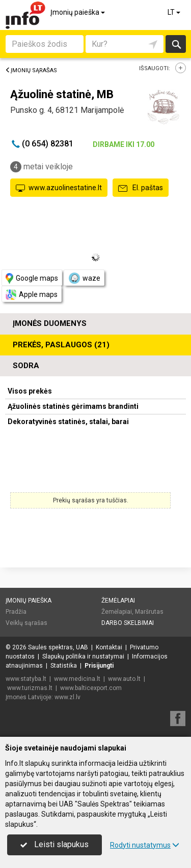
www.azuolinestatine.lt (59, 188)
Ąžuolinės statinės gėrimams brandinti (73, 406)
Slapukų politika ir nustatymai (83, 656)
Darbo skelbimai (128, 623)
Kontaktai (109, 647)
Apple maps (32, 295)
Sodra (26, 366)
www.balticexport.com (91, 688)
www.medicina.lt (77, 679)
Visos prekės (30, 391)
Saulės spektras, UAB (58, 647)
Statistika (64, 666)
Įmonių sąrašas (31, 70)
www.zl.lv (67, 697)
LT (175, 12)
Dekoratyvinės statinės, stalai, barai (68, 422)
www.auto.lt (124, 679)
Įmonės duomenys (50, 323)
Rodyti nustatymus (145, 845)
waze (84, 278)
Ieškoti (176, 44)
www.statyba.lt (26, 679)
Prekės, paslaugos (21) (61, 345)
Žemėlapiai (118, 601)
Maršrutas (149, 612)
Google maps (32, 278)
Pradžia (16, 612)
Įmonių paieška (78, 12)
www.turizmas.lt (30, 688)
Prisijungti (99, 666)
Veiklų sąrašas (26, 623)
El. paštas (141, 188)
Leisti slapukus (54, 844)
